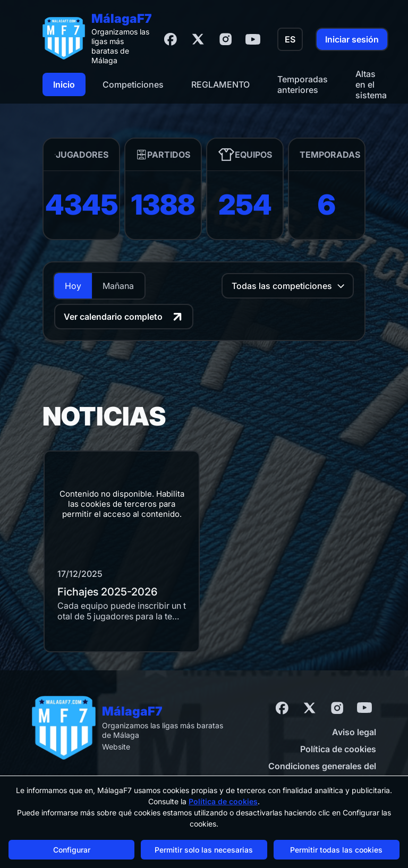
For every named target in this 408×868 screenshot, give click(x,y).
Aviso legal (354, 732)
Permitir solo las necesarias (204, 850)
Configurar (72, 850)
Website (116, 747)
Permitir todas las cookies (336, 850)
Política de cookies (338, 749)
